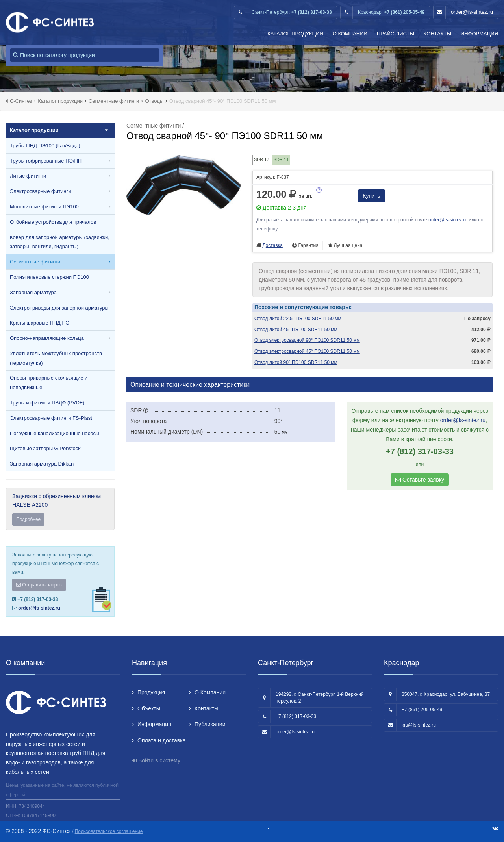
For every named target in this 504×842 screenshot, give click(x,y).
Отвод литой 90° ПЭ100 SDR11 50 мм (296, 362)
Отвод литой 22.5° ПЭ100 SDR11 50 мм (298, 319)
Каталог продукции (295, 34)
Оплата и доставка (161, 740)
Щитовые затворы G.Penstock (45, 448)
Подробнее (28, 519)
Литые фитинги (28, 176)
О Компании (350, 34)
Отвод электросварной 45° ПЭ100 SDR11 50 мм (307, 351)
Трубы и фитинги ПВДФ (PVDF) (47, 403)
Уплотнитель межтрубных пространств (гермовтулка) (56, 358)
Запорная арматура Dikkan (42, 464)
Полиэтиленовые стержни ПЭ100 (49, 277)
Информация (479, 34)
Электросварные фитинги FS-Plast (51, 418)
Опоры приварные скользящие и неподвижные (49, 383)
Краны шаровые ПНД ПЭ (40, 323)
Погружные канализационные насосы (55, 433)
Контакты (437, 34)
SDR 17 (262, 159)
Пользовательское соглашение (109, 831)
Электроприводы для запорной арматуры (59, 308)
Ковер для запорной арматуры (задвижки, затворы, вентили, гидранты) (60, 242)
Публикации (210, 724)
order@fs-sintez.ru (472, 12)
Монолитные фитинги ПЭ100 (44, 207)
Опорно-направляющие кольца (47, 338)
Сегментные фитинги (35, 262)
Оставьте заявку (420, 480)
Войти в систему (159, 760)
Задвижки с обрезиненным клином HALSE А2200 (60, 509)
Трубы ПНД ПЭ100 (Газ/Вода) (45, 146)
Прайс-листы (396, 34)
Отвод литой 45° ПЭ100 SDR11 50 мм (296, 330)
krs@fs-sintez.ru (419, 725)
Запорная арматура (33, 292)
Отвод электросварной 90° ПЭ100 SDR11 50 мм (307, 340)
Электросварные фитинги (40, 191)
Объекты (149, 708)
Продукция (151, 692)
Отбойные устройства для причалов (53, 222)
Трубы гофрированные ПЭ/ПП (46, 161)
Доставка (272, 245)
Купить (371, 196)
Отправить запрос (39, 585)
